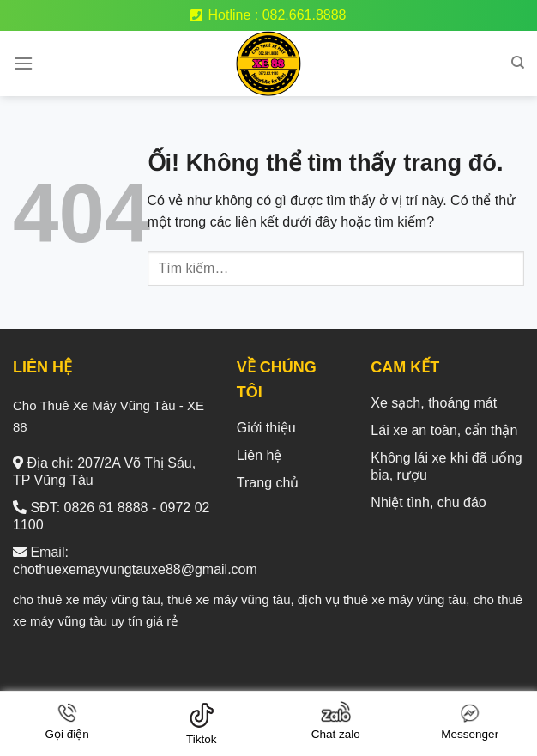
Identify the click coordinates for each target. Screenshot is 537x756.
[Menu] (23, 63)
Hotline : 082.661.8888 (268, 15)
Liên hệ (259, 455)
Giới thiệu (266, 428)
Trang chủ (268, 483)
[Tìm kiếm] (518, 63)
